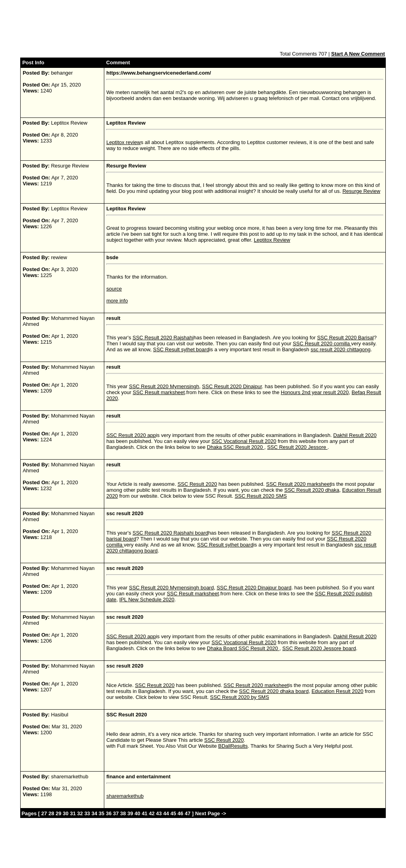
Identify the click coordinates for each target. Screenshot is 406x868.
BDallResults (233, 746)
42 (151, 813)
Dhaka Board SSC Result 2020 (243, 648)
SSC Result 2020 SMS (261, 496)
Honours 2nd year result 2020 (315, 392)
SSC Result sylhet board (181, 349)
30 (65, 813)
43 (159, 813)
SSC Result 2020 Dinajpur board (254, 588)
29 (58, 813)
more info (117, 301)
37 (116, 813)
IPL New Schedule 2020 (147, 600)
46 (180, 813)
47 (188, 813)
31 (73, 813)
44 (166, 813)
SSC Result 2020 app (131, 435)
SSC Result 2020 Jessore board (319, 648)
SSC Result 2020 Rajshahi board (170, 533)
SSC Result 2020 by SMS (240, 697)
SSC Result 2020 (197, 484)
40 (137, 813)
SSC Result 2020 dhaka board (274, 691)
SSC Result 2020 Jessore (297, 447)
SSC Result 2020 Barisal (346, 338)
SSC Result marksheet (159, 392)
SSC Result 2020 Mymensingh (164, 386)
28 (51, 813)
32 (80, 813)
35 (101, 813)
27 (44, 813)
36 (109, 813)
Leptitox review (124, 142)
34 (94, 813)
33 (87, 813)
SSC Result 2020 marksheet (299, 484)
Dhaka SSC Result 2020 (236, 447)
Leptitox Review (272, 240)
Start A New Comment (358, 54)
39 (130, 813)
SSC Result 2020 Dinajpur (232, 386)
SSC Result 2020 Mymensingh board (171, 588)
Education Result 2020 (338, 691)
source (114, 289)
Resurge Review (361, 191)
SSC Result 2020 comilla (322, 344)
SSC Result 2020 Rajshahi (163, 338)
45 (173, 813)
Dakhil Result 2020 (355, 435)
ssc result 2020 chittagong (340, 349)
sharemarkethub (125, 796)
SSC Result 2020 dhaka (312, 490)
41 (144, 813)
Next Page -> (210, 813)
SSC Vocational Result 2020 (244, 441)
